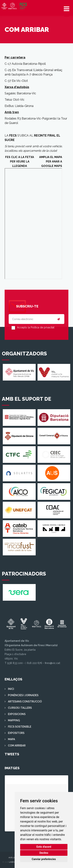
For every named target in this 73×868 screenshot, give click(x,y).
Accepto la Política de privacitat (36, 327)
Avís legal (14, 858)
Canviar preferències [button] (44, 859)
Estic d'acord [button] (44, 847)
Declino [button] (44, 853)
